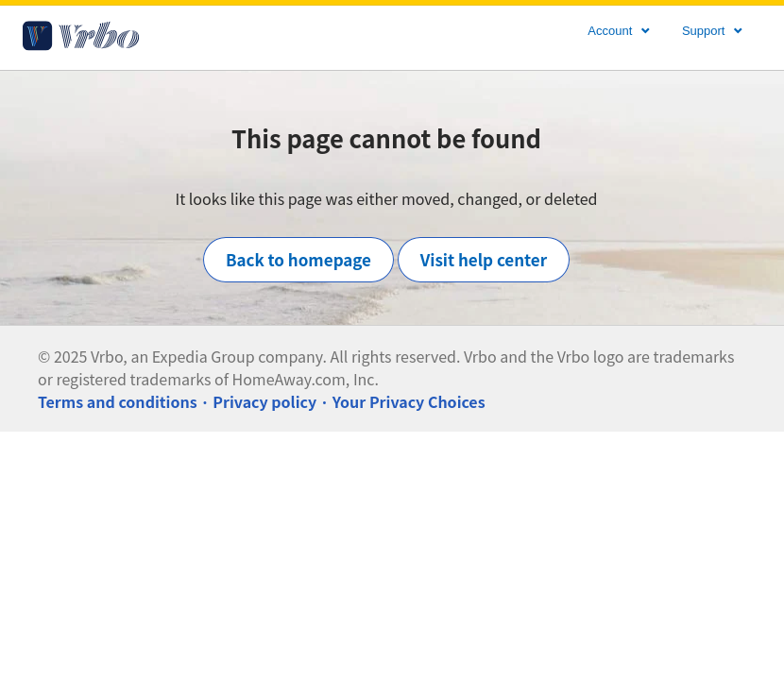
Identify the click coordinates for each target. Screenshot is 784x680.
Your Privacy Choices (409, 401)
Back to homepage (298, 259)
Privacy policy (264, 401)
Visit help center (484, 259)
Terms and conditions (118, 401)
